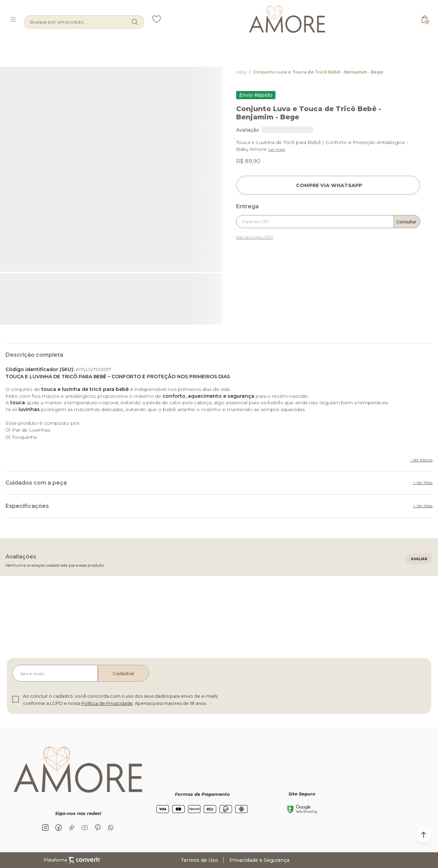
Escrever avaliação (419, 559)
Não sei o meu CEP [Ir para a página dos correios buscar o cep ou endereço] (255, 237)
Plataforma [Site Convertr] (72, 860)
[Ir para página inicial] (241, 72)
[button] (424, 835)
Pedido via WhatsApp (328, 185)
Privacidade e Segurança (259, 860)
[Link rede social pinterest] (98, 828)
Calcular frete (407, 222)
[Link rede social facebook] (59, 828)
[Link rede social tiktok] (72, 828)
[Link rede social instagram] (46, 828)
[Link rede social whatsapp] (111, 828)
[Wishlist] (157, 19)
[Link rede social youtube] (85, 828)
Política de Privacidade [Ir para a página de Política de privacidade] (107, 703)
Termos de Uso (199, 860)
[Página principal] (287, 19)
